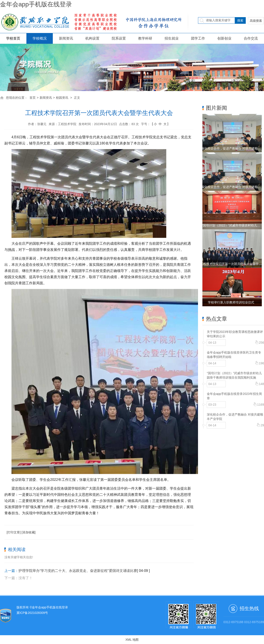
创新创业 (224, 38)
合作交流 (251, 38)
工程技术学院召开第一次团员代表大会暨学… (231, 264)
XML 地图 (132, 640)
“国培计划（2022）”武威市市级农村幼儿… (231, 225)
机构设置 (92, 38)
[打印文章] (14, 532)
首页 (33, 98)
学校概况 (40, 38)
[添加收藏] (29, 532)
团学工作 (198, 38)
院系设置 (119, 38)
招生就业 (172, 38)
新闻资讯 (66, 38)
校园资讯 (62, 98)
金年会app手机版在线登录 (36, 4)
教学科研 (145, 38)
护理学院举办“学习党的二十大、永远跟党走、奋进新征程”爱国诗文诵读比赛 (78, 571)
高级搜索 (256, 21)
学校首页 (13, 38)
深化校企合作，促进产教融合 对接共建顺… (231, 148)
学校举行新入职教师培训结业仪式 (231, 302)
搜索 (240, 20)
